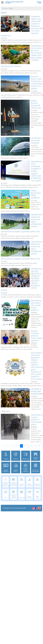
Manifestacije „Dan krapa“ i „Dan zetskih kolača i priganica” (36, 305)
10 (25, 446)
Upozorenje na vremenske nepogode (37, 141)
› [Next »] (42, 446)
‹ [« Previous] (2, 446)
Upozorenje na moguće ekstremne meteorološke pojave (37, 420)
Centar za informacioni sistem (18, 508)
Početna (5, 8)
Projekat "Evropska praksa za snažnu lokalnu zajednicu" (37, 336)
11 (28, 446)
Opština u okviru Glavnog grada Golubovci (14, 2)
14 (39, 446)
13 (35, 446)
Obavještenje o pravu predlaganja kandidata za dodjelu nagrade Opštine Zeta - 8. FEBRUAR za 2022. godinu (37, 171)
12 (32, 446)
